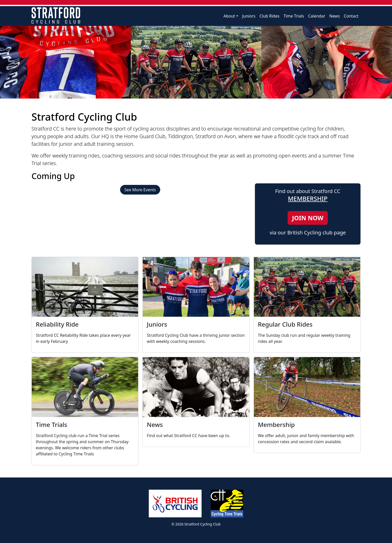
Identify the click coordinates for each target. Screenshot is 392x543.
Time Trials (294, 16)
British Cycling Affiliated (175, 504)
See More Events (140, 190)
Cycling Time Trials (227, 504)
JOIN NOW (308, 218)
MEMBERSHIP (308, 198)
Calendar (317, 16)
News (334, 16)
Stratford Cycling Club (56, 15)
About (229, 16)
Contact (351, 16)
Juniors (249, 16)
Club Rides (269, 16)
